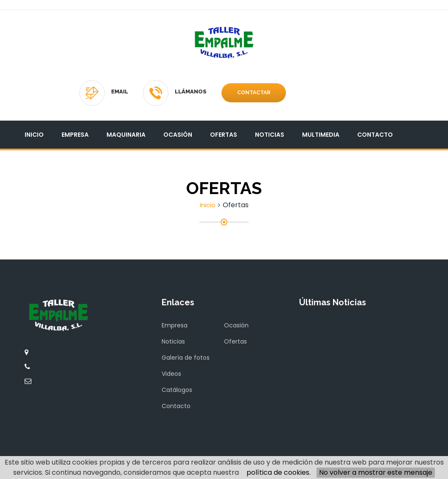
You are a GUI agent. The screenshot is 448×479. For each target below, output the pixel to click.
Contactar (254, 93)
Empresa (75, 135)
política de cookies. (279, 472)
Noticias (270, 135)
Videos (171, 374)
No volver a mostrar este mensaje (376, 472)
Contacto (375, 135)
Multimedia (321, 135)
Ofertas (224, 135)
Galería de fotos (186, 358)
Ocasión (178, 135)
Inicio (34, 135)
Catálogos (177, 390)
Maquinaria (126, 135)
